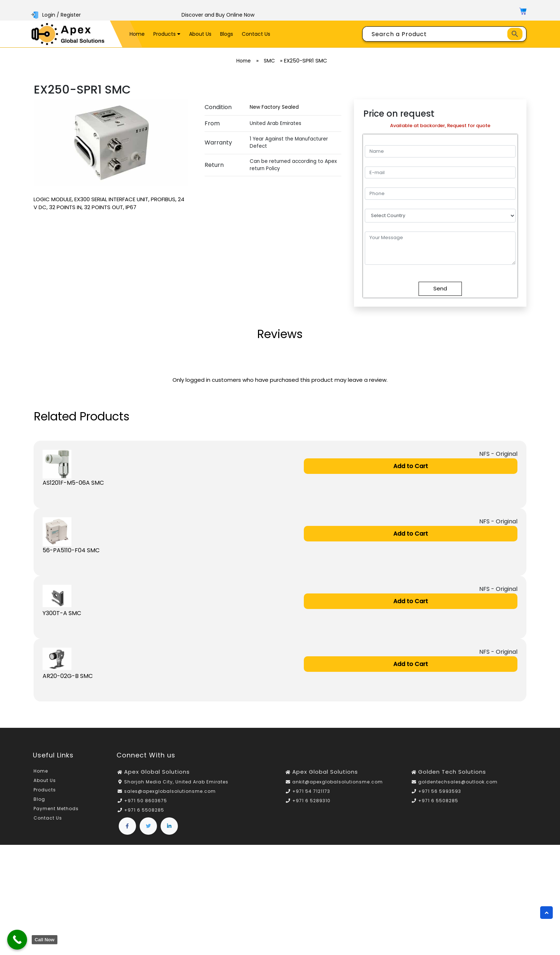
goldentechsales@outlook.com (458, 783)
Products (167, 34)
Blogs (227, 34)
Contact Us (256, 34)
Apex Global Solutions (157, 772)
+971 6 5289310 (311, 801)
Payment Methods (56, 809)
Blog (39, 800)
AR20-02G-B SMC (68, 677)
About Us (200, 34)
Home (137, 34)
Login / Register (57, 15)
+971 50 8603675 (146, 801)
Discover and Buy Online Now (218, 15)
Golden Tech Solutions (452, 772)
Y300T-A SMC (62, 613)
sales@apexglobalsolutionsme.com (170, 792)
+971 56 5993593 (440, 792)
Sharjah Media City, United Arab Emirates (176, 783)
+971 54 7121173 (311, 792)
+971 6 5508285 (144, 811)
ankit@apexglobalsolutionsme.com (338, 783)
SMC (270, 61)
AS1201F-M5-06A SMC (73, 483)
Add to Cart (411, 466)
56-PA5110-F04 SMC (71, 550)
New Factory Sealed (274, 107)
